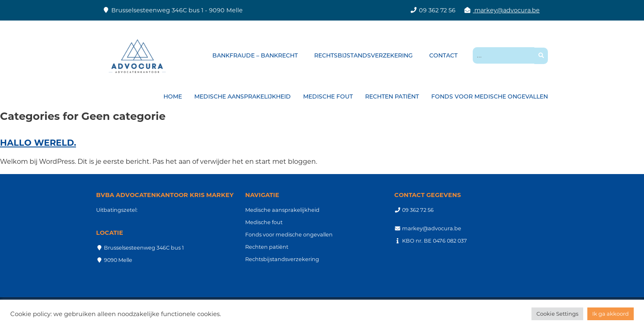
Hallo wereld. (38, 143)
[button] (541, 56)
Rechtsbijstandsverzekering (363, 55)
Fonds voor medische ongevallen (490, 96)
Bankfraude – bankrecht (255, 55)
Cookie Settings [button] (557, 314)
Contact (443, 55)
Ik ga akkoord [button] (611, 314)
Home (173, 96)
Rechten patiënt (392, 96)
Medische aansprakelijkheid (243, 96)
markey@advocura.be (506, 10)
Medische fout (328, 96)
